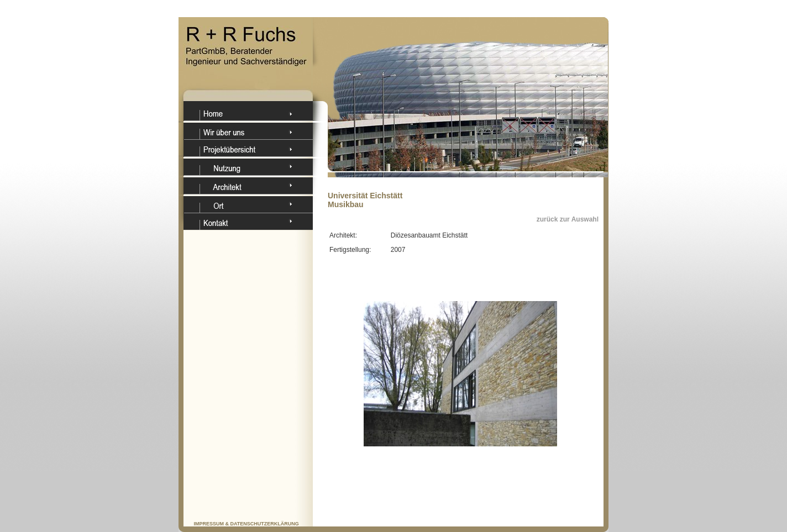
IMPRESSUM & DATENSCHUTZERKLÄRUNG (246, 524)
